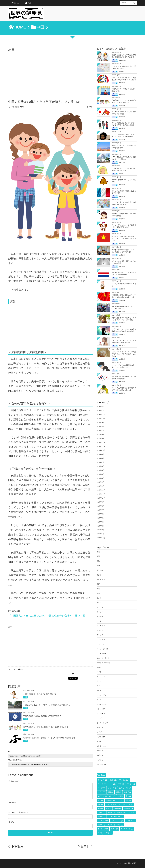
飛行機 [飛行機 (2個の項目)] (101, 825)
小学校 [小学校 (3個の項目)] (118, 808)
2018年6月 (100, 466)
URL (12, 822)
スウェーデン (101, 695)
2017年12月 (101, 490)
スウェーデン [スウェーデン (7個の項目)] (125, 788)
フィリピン (101, 640)
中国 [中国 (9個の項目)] (121, 784)
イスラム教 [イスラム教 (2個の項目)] (103, 829)
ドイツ (99, 672)
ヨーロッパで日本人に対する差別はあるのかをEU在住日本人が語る (124, 79)
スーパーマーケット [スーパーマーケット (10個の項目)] (107, 784)
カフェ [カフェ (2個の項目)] (111, 825)
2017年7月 (100, 510)
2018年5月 (100, 470)
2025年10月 (101, 418)
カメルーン (101, 714)
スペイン (100, 691)
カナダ (99, 718)
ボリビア (100, 612)
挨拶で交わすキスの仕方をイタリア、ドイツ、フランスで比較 (124, 319)
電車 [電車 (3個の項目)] (100, 808)
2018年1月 (100, 486)
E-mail (13, 812)
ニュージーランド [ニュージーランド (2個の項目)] (115, 817)
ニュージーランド (103, 658)
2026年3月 (100, 407)
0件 (23, 107)
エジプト (100, 732)
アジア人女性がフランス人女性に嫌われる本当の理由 (124, 169)
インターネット (102, 746)
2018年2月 (100, 482)
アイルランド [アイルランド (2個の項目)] (127, 829)
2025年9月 (100, 423)
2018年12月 (101, 442)
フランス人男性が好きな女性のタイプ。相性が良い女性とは (124, 389)
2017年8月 (100, 506)
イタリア (100, 751)
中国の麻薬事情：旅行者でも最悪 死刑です (40, 694)
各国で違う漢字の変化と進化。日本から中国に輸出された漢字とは (49, 738)
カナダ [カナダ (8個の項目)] (101, 788)
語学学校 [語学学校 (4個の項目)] (110, 800)
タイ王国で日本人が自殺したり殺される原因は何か (124, 378)
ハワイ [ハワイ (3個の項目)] (101, 813)
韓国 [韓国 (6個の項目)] (119, 792)
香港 (98, 552)
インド (99, 741)
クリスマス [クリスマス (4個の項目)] (111, 804)
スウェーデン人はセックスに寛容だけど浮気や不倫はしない (124, 226)
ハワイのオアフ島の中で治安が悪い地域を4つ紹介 (124, 67)
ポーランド (101, 607)
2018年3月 (100, 478)
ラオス (99, 598)
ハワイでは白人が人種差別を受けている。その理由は (124, 158)
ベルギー (100, 617)
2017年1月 (100, 534)
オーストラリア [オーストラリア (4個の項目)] (126, 804)
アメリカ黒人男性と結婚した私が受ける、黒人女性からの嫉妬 (124, 135)
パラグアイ (101, 644)
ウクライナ (101, 737)
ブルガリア (101, 626)
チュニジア (101, 677)
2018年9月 (100, 454)
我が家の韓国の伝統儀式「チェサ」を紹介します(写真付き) (123, 251)
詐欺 (98, 561)
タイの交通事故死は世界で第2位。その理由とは (123, 308)
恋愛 (98, 584)
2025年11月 (101, 415)
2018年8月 (100, 458)
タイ (98, 686)
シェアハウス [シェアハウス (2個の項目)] (117, 821)
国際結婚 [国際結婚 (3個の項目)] (128, 808)
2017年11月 (101, 494)
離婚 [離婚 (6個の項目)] (110, 792)
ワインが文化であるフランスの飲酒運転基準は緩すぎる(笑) (124, 341)
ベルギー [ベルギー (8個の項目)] (131, 784)
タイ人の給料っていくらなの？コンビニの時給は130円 (124, 274)
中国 (25, 697)
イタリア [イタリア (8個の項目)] (112, 788)
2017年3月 (100, 526)
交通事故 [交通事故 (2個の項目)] (130, 821)
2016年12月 (101, 538)
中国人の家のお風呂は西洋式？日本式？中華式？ (42, 716)
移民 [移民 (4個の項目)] (100, 804)
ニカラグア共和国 (103, 663)
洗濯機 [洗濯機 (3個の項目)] (111, 813)
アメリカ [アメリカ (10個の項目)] (124, 780)
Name (12, 803)
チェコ (99, 681)
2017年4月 (100, 522)
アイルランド (102, 765)
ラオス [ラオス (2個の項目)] (114, 829)
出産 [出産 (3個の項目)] (109, 808)
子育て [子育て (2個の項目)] (108, 833)
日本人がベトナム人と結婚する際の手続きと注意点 (124, 113)
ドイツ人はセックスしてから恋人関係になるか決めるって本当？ (124, 330)
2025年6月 (100, 434)
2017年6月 (100, 514)
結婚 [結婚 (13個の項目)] (113, 780)
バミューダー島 (102, 649)
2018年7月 (100, 462)
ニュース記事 (101, 654)
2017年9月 (100, 502)
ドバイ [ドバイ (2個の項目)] (131, 813)
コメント (14, 669)
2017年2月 (100, 530)
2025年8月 (100, 427)
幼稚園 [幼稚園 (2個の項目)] (121, 813)
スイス (99, 700)
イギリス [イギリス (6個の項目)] (102, 796)
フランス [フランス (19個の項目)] (103, 780)
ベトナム (100, 621)
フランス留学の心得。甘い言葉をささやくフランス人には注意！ (124, 124)
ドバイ (99, 667)
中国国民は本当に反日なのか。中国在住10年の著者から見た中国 (124, 296)
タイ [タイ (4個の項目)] (120, 800)
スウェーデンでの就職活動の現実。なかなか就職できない (123, 366)
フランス (100, 635)
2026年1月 (100, 411)
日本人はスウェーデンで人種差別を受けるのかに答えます (46, 727)
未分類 (99, 575)
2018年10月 (101, 450)
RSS (29, 3)
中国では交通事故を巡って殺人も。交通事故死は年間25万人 (47, 705)
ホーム (17, 3)
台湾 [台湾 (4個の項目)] (120, 796)
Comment (14, 781)
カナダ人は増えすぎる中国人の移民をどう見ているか (124, 203)
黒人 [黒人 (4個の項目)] (129, 796)
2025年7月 (100, 431)
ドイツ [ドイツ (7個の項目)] (101, 792)
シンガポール (101, 704)
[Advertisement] (50, 72)
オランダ (100, 727)
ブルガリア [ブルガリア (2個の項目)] (103, 821)
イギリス (100, 755)
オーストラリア (102, 723)
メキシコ (100, 603)
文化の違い (101, 579)
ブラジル (100, 630)
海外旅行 (100, 570)
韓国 (98, 556)
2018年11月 (101, 446)
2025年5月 (100, 438)
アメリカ (100, 760)
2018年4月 (100, 474)
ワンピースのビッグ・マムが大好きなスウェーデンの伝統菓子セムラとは (124, 354)
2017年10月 (101, 498)
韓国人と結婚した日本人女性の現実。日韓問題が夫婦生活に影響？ (124, 56)
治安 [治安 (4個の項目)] (100, 800)
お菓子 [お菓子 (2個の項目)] (101, 817)
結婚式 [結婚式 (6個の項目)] (128, 792)
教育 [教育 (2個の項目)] (120, 825)
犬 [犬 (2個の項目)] (100, 833)
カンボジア (101, 709)
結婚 (98, 566)
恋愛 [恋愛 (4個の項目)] (128, 800)
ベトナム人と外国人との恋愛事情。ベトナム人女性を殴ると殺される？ (124, 238)
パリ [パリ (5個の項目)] (112, 796)
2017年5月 (100, 518)
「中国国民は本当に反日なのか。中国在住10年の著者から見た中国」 (48, 616)
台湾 (98, 589)
